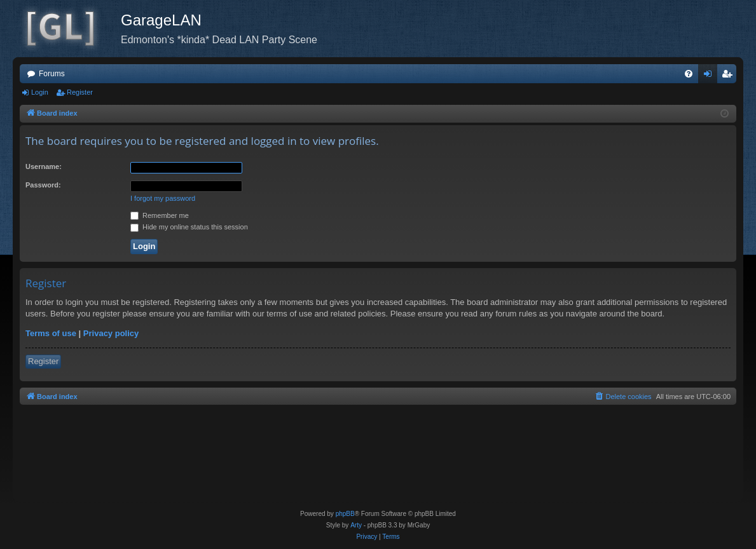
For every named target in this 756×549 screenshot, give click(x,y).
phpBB (345, 514)
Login (40, 92)
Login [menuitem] (711, 76)
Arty (356, 525)
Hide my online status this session (189, 227)
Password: (43, 185)
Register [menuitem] (730, 76)
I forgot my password (163, 198)
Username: (44, 166)
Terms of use (51, 333)
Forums (52, 74)
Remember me (160, 215)
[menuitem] (689, 74)
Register (80, 92)
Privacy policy (111, 333)
